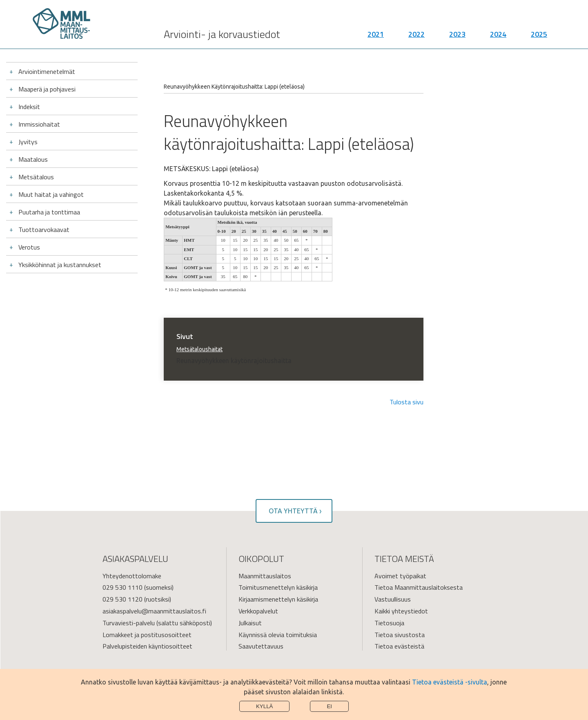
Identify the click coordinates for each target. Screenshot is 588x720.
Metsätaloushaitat (199, 349)
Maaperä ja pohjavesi (47, 89)
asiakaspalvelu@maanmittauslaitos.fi (154, 611)
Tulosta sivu (406, 402)
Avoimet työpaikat (400, 576)
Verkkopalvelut (258, 611)
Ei (329, 706)
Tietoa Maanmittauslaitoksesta (419, 587)
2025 (539, 37)
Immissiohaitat (39, 124)
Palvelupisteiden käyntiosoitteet (147, 646)
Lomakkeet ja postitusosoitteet (147, 635)
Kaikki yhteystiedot (401, 611)
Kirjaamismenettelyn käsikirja (278, 599)
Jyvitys (28, 142)
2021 (376, 37)
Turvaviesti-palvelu (129, 623)
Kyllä (265, 706)
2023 (457, 37)
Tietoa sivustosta (400, 635)
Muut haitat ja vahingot (51, 194)
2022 (416, 37)
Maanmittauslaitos (265, 576)
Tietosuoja (389, 623)
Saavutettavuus (261, 646)
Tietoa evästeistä (399, 646)
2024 (498, 37)
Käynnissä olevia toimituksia (278, 635)
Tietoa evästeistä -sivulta (450, 682)
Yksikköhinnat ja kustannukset (60, 265)
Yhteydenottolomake (132, 576)
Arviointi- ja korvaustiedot (222, 37)
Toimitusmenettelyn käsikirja (278, 587)
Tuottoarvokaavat (44, 230)
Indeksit (29, 107)
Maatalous (33, 159)
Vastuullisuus (393, 599)
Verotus (29, 247)
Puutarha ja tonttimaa (49, 212)
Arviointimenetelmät (47, 71)
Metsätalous (36, 177)
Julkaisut (250, 623)
